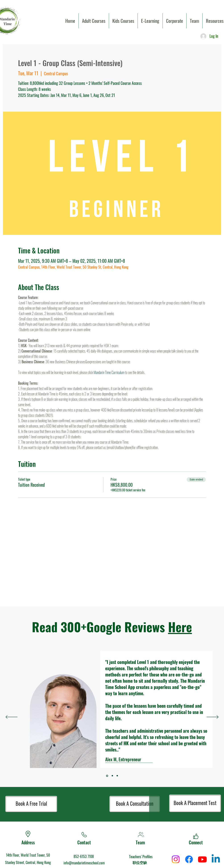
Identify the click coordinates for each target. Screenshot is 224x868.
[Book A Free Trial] (31, 804)
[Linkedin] (216, 859)
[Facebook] (189, 859)
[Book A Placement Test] (195, 803)
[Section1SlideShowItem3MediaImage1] (107, 776)
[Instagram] (176, 859)
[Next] (213, 717)
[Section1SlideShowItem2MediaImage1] (117, 776)
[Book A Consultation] (135, 804)
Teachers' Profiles (141, 857)
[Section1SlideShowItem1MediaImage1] (112, 776)
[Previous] (11, 717)
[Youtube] (202, 859)
